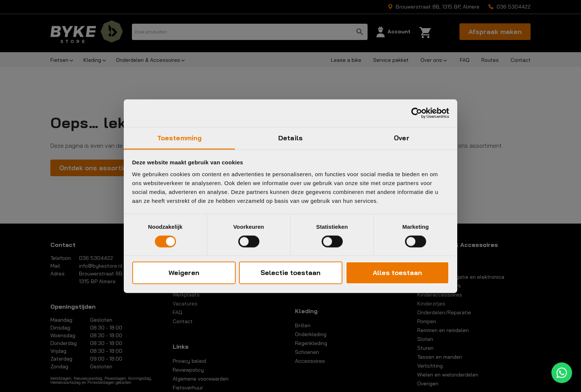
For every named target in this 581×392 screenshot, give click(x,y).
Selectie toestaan (290, 273)
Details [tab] (290, 138)
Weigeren (184, 273)
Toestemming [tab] (179, 138)
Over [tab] (401, 138)
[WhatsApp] (562, 373)
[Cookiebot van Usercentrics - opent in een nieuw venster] (417, 113)
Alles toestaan (397, 273)
